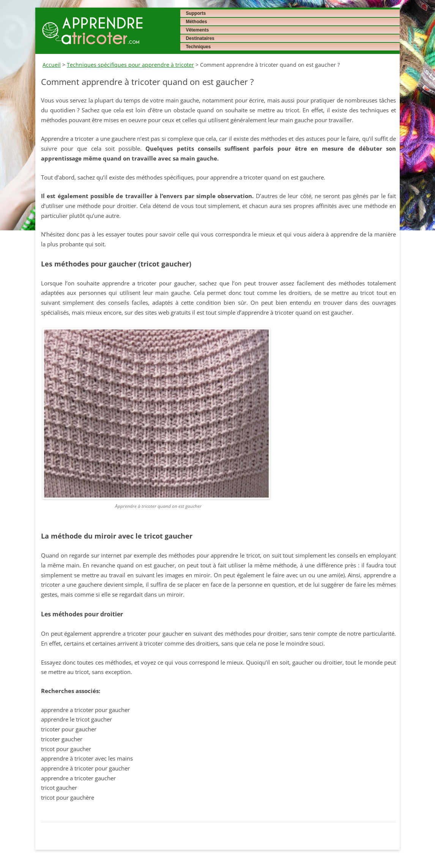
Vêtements (197, 30)
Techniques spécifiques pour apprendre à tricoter (130, 65)
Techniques (198, 47)
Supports (196, 13)
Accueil (52, 65)
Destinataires (200, 38)
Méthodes (196, 22)
